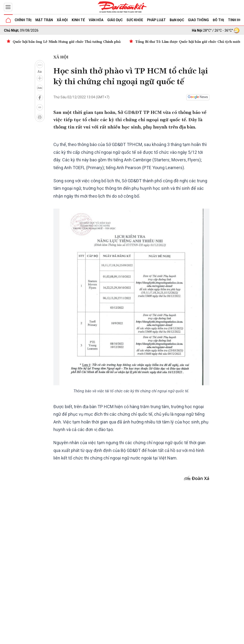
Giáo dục (115, 20)
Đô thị (218, 20)
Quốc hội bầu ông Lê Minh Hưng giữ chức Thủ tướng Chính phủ (67, 42)
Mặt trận (44, 20)
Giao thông (198, 20)
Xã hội (62, 20)
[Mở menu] (8, 7)
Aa (40, 72)
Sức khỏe (135, 20)
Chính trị (23, 20)
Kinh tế (78, 20)
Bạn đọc (177, 20)
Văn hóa (96, 20)
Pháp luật (156, 20)
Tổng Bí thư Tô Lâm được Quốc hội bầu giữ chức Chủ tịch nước (188, 42)
